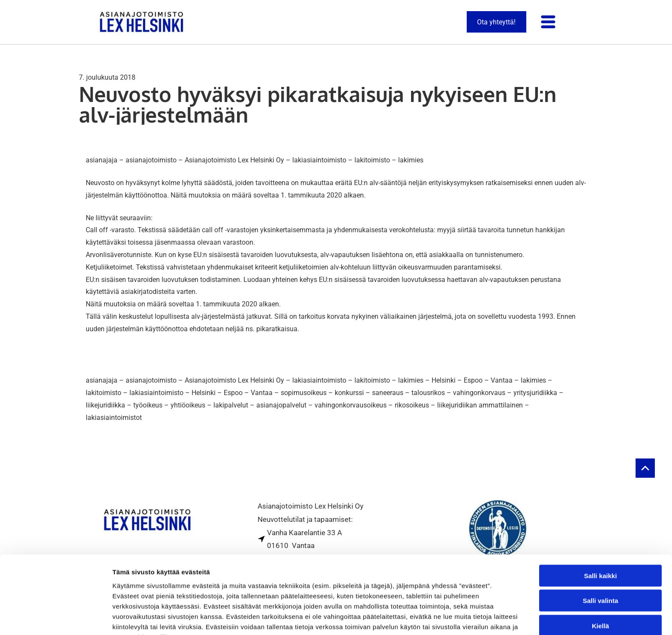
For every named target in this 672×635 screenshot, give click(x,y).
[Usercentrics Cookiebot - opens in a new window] (55, 618)
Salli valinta (601, 554)
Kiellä (600, 579)
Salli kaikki (601, 529)
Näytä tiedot (458, 618)
